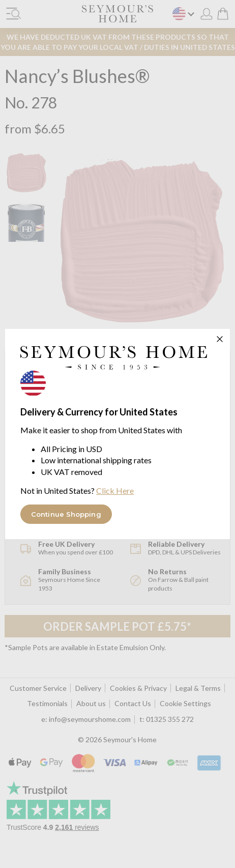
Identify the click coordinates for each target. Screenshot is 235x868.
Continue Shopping (66, 514)
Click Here (115, 491)
